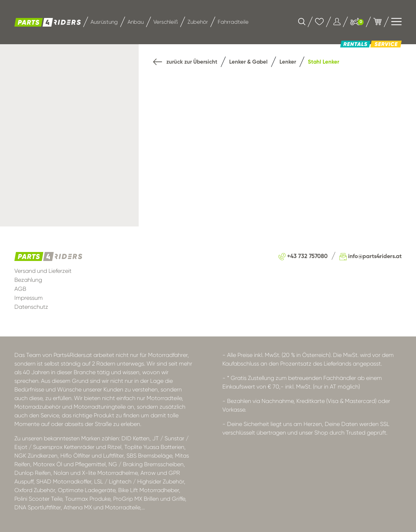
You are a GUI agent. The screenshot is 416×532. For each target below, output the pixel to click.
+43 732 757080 (303, 257)
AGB (20, 289)
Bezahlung (28, 280)
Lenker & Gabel (248, 62)
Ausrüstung (104, 22)
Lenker (288, 62)
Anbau (136, 22)
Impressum (29, 298)
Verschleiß (166, 22)
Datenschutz (31, 307)
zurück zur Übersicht (185, 62)
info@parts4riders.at (371, 257)
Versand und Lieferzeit (43, 271)
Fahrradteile (233, 22)
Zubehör (198, 22)
